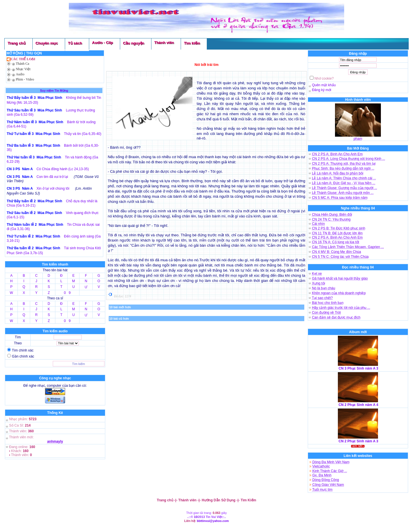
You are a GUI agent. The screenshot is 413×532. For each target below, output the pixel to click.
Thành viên (164, 43)
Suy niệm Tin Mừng (54, 91)
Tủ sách (75, 43)
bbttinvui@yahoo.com (213, 521)
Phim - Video (25, 79)
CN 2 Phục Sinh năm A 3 (359, 441)
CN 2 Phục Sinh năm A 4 (359, 405)
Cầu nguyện (134, 43)
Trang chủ (16, 43)
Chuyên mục (47, 43)
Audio (20, 74)
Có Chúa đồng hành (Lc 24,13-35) (63, 169)
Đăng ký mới (322, 90)
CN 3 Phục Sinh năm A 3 (359, 368)
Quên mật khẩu (324, 85)
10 (196, 517)
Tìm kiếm (192, 43)
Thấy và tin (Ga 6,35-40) (83, 134)
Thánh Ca (23, 64)
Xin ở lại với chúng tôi (53, 189)
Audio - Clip (103, 43)
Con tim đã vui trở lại (52, 177)
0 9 (67, 293)
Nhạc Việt (23, 69)
